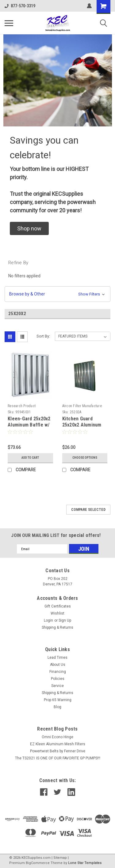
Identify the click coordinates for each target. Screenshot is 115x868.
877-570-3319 (20, 6)
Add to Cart (30, 458)
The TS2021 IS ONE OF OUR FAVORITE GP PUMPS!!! (58, 758)
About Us (58, 665)
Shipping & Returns (57, 627)
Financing (58, 672)
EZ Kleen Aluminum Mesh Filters (58, 744)
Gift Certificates (58, 606)
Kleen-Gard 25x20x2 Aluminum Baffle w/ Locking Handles (29, 425)
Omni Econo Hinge (57, 737)
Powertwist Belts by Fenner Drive (58, 751)
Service (57, 686)
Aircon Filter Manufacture (82, 406)
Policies (58, 679)
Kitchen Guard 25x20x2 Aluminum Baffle (82, 425)
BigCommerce (38, 863)
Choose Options (85, 458)
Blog (57, 707)
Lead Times (57, 658)
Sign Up (65, 620)
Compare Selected (88, 510)
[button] (29, 228)
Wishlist (57, 613)
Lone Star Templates (85, 863)
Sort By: (43, 336)
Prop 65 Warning (58, 700)
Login (48, 620)
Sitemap (60, 858)
